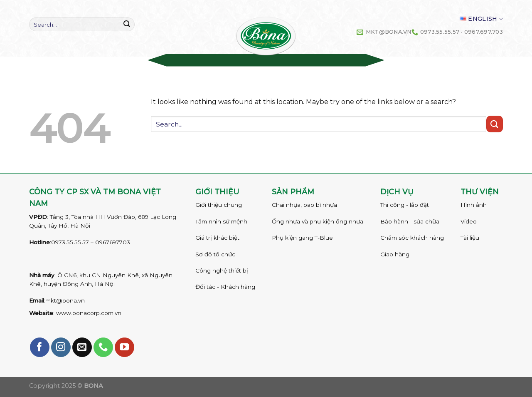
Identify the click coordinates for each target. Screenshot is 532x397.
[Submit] (127, 25)
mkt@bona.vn (65, 300)
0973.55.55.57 (70, 242)
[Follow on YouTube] (124, 347)
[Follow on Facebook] (40, 347)
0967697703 (113, 242)
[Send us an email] (82, 347)
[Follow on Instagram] (61, 347)
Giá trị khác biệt (217, 238)
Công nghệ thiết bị (222, 270)
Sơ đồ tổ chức (215, 254)
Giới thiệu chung (219, 205)
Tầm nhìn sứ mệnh (221, 221)
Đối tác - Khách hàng (225, 287)
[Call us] (103, 347)
